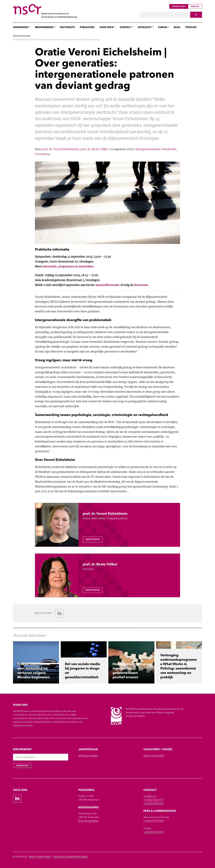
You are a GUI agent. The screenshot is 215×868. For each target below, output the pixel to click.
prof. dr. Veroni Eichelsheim (61, 149)
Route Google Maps (88, 821)
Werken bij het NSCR (154, 755)
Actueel (26, 36)
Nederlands (179, 6)
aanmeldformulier (108, 285)
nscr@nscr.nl (150, 796)
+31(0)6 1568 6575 (153, 800)
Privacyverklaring (40, 857)
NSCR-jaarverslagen (88, 755)
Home (17, 36)
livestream (141, 285)
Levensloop (43, 154)
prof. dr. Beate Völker (95, 149)
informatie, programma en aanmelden (68, 266)
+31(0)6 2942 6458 (153, 821)
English (195, 6)
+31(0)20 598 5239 (153, 803)
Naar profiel (93, 539)
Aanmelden (22, 766)
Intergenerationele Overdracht (156, 149)
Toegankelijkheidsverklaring (70, 857)
